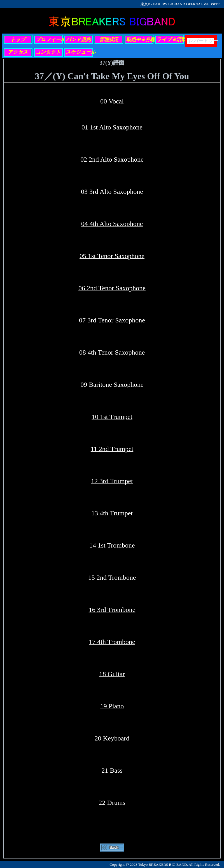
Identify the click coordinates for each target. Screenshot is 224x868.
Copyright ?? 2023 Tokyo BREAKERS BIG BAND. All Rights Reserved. (165, 865)
